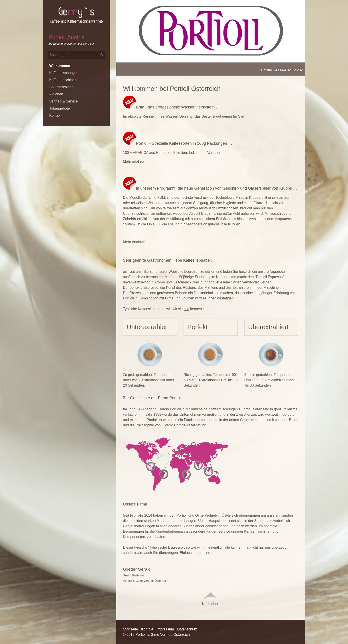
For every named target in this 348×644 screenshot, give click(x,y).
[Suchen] (102, 55)
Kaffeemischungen (64, 73)
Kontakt (55, 115)
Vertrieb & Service (63, 101)
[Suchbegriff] (76, 55)
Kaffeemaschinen (63, 80)
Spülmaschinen (61, 87)
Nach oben (211, 598)
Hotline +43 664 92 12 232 (282, 70)
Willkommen (60, 66)
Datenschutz (187, 629)
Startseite (130, 629)
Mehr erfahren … (136, 162)
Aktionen (56, 94)
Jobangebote (60, 108)
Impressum (165, 629)
